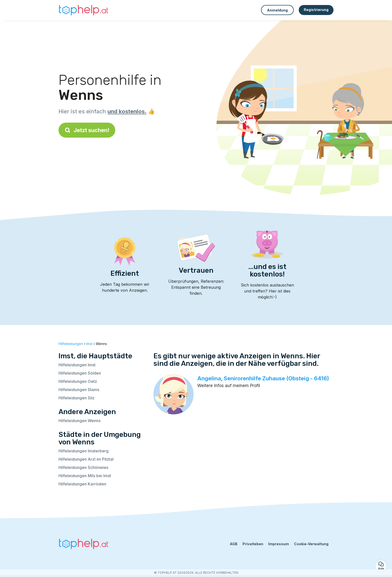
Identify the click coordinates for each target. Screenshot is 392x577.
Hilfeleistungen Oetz (78, 381)
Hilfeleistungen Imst (77, 365)
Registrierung (316, 10)
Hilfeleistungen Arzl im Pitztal (86, 459)
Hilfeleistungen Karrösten (82, 484)
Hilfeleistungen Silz (76, 398)
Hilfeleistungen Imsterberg (83, 451)
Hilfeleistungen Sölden (80, 373)
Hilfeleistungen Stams (79, 390)
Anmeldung (277, 10)
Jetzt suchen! (87, 130)
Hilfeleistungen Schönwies (83, 467)
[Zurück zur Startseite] (83, 10)
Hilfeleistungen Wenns (79, 421)
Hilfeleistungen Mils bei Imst (85, 476)
